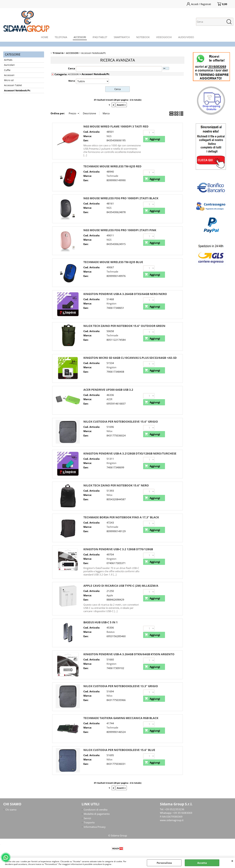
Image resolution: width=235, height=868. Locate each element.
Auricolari (9, 65)
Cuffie (7, 70)
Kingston (111, 303)
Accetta (202, 863)
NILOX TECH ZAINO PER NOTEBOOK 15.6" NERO (116, 485)
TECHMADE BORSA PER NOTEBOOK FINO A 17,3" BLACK (121, 517)
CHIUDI (232, 861)
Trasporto (89, 822)
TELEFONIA (61, 37)
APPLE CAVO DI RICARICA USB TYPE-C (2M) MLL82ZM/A (121, 586)
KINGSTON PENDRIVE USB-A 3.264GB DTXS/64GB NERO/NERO (125, 294)
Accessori (9, 75)
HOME (45, 37)
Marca (72, 81)
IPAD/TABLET (100, 37)
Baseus (111, 632)
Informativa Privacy (95, 827)
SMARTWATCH (122, 37)
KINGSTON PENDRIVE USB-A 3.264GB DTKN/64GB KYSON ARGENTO (129, 654)
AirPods (8, 60)
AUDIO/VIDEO (186, 37)
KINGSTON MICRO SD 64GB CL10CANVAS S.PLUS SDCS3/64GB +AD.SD (130, 358)
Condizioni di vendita (96, 810)
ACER (109, 399)
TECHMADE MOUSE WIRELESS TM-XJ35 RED (112, 166)
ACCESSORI (80, 37)
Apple (110, 595)
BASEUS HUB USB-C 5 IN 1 (101, 622)
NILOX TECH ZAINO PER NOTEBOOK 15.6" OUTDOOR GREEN (124, 326)
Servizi (87, 818)
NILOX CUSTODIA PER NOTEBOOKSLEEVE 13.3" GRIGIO (121, 686)
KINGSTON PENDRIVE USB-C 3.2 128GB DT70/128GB (118, 549)
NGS (109, 136)
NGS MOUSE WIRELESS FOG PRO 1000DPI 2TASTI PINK (120, 230)
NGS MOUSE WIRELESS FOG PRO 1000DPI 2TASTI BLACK (121, 198)
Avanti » (121, 105)
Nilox (110, 431)
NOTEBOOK (143, 37)
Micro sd (9, 80)
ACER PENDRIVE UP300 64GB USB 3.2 (108, 390)
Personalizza (164, 863)
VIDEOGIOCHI (164, 37)
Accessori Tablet (13, 85)
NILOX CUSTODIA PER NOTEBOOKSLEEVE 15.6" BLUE (119, 750)
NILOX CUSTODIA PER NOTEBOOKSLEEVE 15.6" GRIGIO (121, 422)
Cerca (72, 68)
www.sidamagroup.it (172, 820)
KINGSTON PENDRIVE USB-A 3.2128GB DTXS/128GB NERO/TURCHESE (130, 453)
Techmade (112, 176)
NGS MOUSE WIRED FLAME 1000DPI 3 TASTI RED (116, 126)
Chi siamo (11, 810)
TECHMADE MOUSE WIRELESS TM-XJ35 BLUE (113, 262)
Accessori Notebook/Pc (17, 91)
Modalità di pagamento (97, 814)
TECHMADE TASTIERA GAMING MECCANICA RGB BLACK (121, 718)
